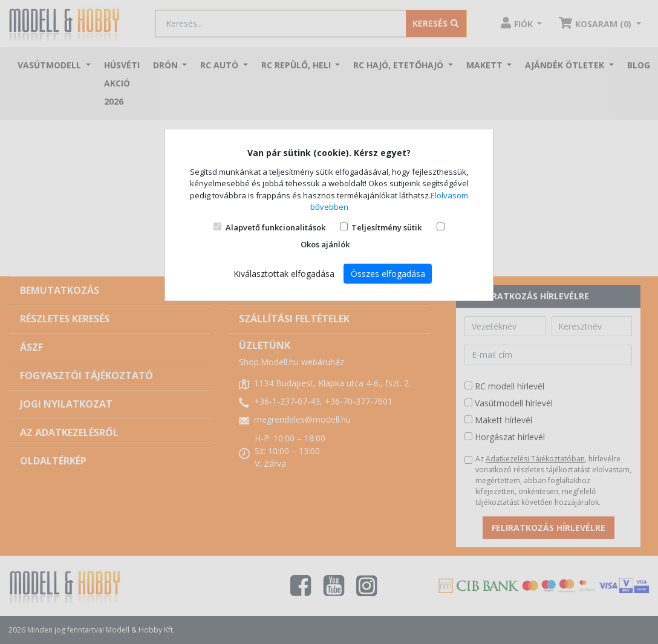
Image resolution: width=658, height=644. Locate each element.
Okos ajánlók (325, 244)
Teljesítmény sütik (386, 227)
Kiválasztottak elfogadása (284, 274)
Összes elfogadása (388, 274)
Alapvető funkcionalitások (275, 227)
